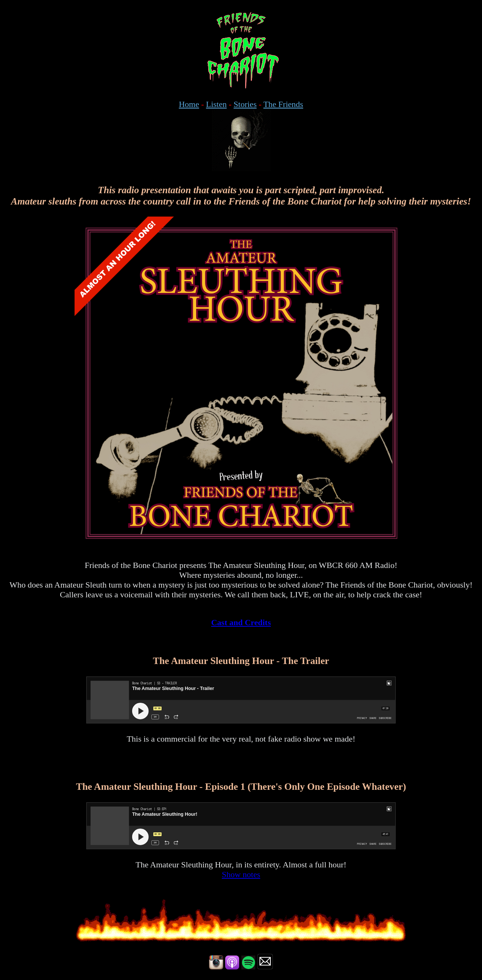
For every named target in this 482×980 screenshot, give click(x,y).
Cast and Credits (241, 622)
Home (189, 104)
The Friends (283, 104)
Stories (245, 104)
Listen (216, 104)
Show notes (241, 874)
